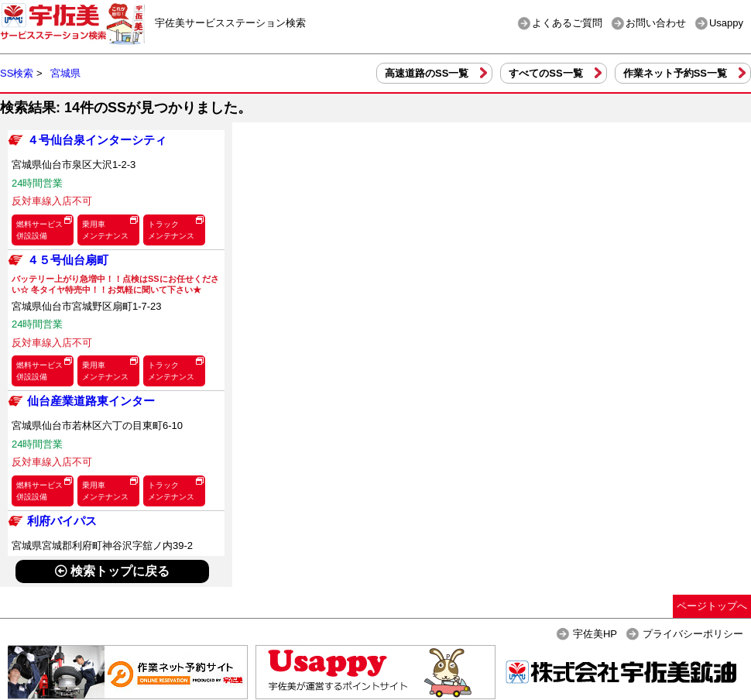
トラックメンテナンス (171, 230)
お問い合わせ (656, 23)
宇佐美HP (595, 634)
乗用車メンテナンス (105, 230)
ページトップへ (712, 606)
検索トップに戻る (112, 571)
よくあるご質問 (567, 23)
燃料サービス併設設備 (39, 230)
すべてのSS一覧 (545, 73)
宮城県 (65, 73)
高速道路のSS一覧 (427, 73)
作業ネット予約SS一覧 (675, 73)
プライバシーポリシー (693, 634)
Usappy (726, 23)
